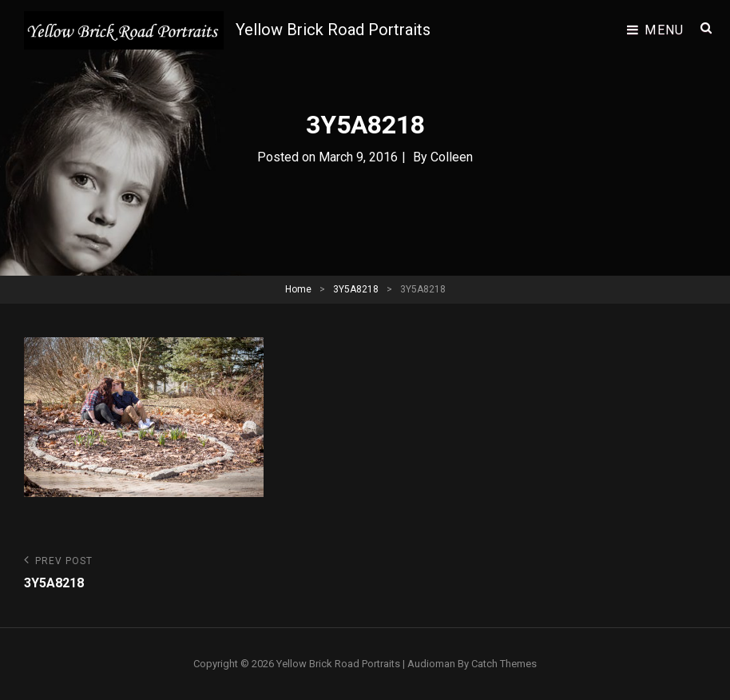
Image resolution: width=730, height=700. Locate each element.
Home (298, 289)
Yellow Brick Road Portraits (333, 30)
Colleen (452, 157)
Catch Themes (504, 664)
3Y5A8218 (356, 289)
